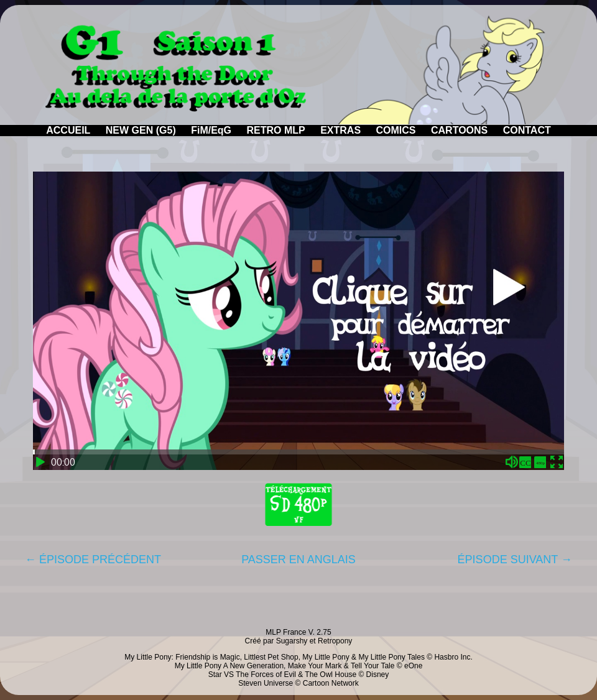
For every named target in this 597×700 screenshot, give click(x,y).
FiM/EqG (211, 130)
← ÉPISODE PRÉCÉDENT (93, 560)
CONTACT (527, 130)
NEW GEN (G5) (141, 130)
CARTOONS (459, 130)
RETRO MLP (276, 130)
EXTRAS (340, 130)
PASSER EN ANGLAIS (298, 560)
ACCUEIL (68, 130)
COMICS (396, 130)
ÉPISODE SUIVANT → (515, 560)
